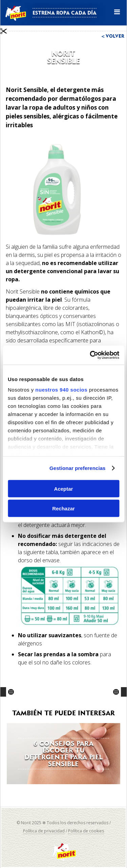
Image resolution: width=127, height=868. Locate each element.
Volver (115, 36)
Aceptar (64, 488)
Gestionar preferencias (78, 468)
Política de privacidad (44, 831)
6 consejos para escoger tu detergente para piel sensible (63, 753)
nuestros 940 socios (61, 390)
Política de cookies (86, 831)
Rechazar (63, 508)
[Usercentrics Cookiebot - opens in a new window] (90, 355)
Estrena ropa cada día (65, 13)
